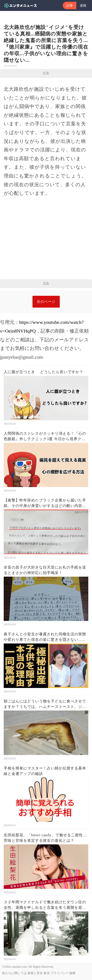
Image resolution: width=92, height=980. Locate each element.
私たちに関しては (14, 973)
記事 (70, 5)
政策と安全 (35, 973)
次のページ (46, 302)
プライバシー (60, 973)
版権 (72, 973)
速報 (83, 5)
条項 (46, 973)
